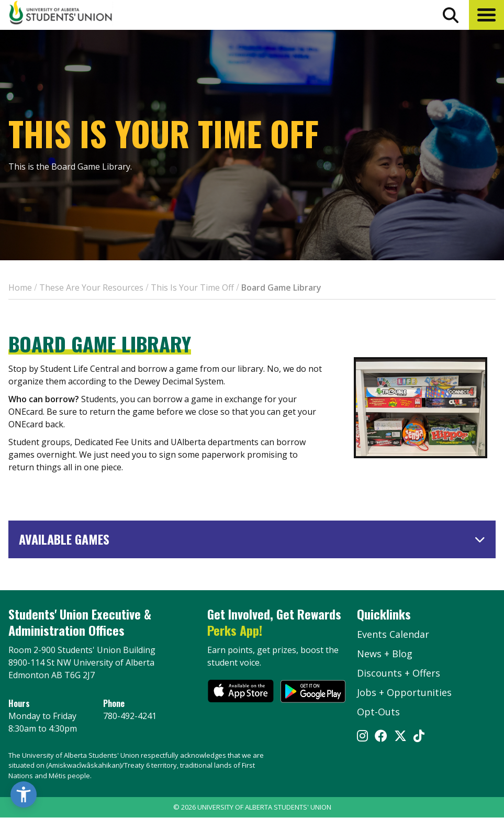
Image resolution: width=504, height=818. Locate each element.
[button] (486, 15)
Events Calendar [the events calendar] (393, 634)
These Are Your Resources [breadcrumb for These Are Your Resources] (91, 288)
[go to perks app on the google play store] (313, 693)
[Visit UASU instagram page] (362, 737)
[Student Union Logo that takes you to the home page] (61, 14)
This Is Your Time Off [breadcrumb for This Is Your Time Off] (192, 288)
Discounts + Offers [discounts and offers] (399, 673)
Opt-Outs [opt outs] (378, 712)
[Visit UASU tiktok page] (419, 737)
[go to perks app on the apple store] (241, 693)
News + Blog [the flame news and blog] (385, 654)
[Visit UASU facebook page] (381, 737)
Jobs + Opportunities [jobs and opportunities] (404, 692)
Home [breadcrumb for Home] (20, 288)
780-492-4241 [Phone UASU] (130, 716)
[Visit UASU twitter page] (400, 737)
